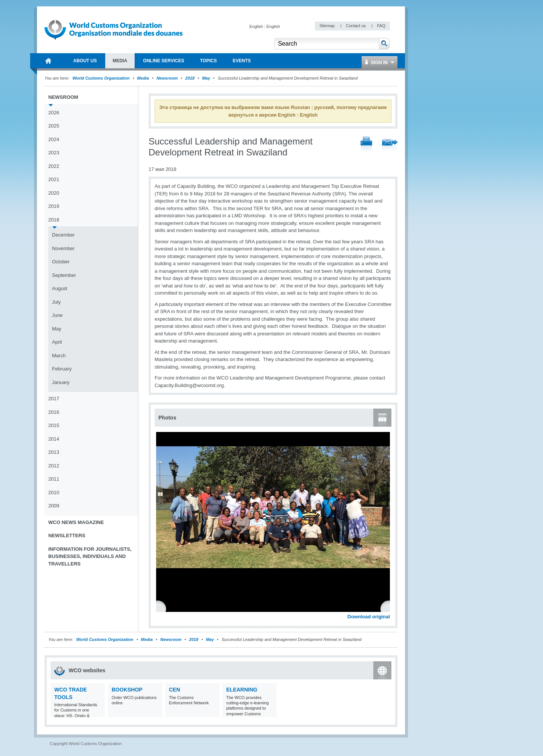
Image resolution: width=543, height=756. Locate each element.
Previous (163, 608)
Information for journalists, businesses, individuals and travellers (90, 556)
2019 (54, 206)
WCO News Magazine (76, 522)
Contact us (356, 26)
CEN (175, 690)
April (57, 342)
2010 (54, 492)
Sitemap (327, 26)
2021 (54, 179)
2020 (54, 193)
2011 (54, 479)
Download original (369, 617)
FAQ (381, 26)
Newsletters (67, 535)
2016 (54, 412)
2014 (54, 439)
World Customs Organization (101, 78)
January (61, 382)
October (61, 262)
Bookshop (127, 690)
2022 (54, 166)
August (60, 288)
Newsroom (167, 78)
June (57, 315)
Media (143, 78)
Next (388, 608)
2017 (54, 399)
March (59, 356)
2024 (54, 139)
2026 (54, 113)
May (206, 78)
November (63, 248)
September (64, 275)
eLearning (242, 690)
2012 (54, 466)
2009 (54, 506)
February (62, 369)
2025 (54, 126)
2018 (190, 78)
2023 (54, 153)
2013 (54, 452)
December (63, 235)
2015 (54, 425)
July (56, 302)
